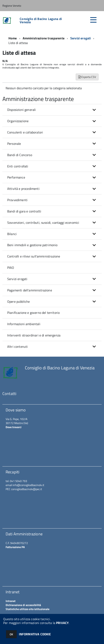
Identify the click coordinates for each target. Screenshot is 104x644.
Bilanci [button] (12, 234)
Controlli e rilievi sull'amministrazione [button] (34, 256)
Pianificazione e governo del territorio (33, 313)
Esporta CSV (87, 77)
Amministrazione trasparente (44, 38)
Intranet (11, 601)
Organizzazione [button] (18, 121)
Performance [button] (16, 177)
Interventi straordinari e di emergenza (34, 335)
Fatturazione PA (15, 547)
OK (11, 634)
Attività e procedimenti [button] (23, 189)
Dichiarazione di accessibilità (23, 605)
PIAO (11, 268)
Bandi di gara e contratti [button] (24, 211)
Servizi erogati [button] (17, 279)
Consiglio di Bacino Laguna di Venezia (41, 20)
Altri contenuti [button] (17, 347)
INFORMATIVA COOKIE (35, 634)
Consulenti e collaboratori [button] (25, 132)
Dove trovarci (14, 427)
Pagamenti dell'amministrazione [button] (30, 290)
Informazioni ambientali (24, 324)
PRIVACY (62, 623)
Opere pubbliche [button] (18, 302)
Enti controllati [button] (18, 166)
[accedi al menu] (93, 20)
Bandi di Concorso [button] (20, 155)
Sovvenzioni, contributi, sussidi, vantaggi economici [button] (43, 223)
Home (13, 38)
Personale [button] (14, 144)
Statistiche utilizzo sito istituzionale (28, 609)
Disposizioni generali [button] (21, 110)
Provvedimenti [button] (17, 200)
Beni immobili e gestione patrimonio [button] (32, 245)
